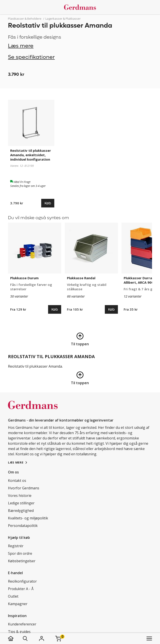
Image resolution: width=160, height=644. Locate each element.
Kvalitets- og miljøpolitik (28, 518)
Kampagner (18, 604)
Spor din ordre (20, 553)
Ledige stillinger (21, 503)
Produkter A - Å (21, 589)
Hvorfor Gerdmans (24, 488)
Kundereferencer (22, 624)
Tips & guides (19, 632)
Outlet (13, 596)
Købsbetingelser (22, 561)
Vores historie (20, 496)
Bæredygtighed (21, 511)
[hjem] (15, 638)
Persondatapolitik (23, 526)
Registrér (16, 546)
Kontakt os (17, 481)
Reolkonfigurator (22, 581)
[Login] (41, 638)
